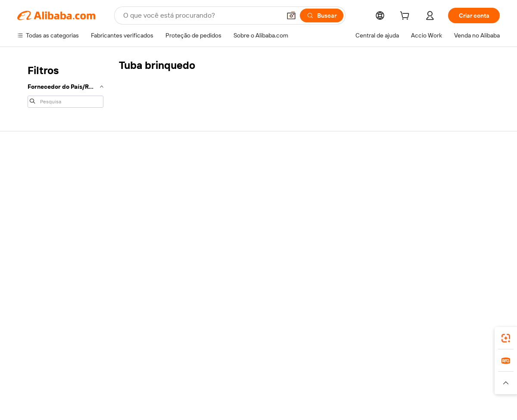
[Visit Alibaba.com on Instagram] (474, 272)
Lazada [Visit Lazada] (259, 374)
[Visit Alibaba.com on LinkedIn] (439, 272)
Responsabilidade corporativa (57, 211)
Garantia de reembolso (148, 187)
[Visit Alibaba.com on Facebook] (422, 272)
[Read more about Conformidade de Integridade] (437, 387)
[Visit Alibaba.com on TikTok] (508, 272)
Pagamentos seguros (146, 171)
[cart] (406, 17)
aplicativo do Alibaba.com (378, 336)
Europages (384, 374)
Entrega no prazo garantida (153, 203)
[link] (506, 338)
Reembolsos (334, 220)
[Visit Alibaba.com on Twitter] (457, 272)
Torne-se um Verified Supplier (457, 220)
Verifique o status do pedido (455, 203)
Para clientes (334, 171)
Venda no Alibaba (440, 171)
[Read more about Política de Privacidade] (314, 387)
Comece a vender (441, 187)
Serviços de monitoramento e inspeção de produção (157, 240)
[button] (291, 16)
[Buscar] (322, 16)
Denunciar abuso (340, 252)
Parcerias (430, 236)
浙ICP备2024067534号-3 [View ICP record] (467, 404)
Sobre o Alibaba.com (47, 152)
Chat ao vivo (333, 187)
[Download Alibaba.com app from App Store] (440, 336)
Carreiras (30, 227)
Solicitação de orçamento (251, 187)
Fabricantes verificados (248, 171)
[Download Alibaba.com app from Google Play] (482, 336)
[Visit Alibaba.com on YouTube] (491, 272)
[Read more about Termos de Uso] (371, 387)
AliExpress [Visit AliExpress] (136, 374)
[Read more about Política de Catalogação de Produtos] (125, 387)
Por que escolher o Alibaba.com (42, 174)
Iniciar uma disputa (342, 203)
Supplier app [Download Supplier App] (206, 336)
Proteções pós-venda (146, 220)
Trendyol (350, 374)
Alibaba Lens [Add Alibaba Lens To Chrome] (65, 332)
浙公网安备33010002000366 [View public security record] (381, 404)
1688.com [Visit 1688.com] (170, 374)
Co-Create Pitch (39, 195)
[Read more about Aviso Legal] (55, 387)
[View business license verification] (333, 404)
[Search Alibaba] (201, 16)
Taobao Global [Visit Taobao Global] (294, 374)
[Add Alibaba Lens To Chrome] (136, 336)
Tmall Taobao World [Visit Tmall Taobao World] (216, 374)
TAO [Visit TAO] (326, 374)
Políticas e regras (140, 260)
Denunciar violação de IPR (352, 236)
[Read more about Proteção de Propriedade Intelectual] (228, 387)
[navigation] (65, 85)
